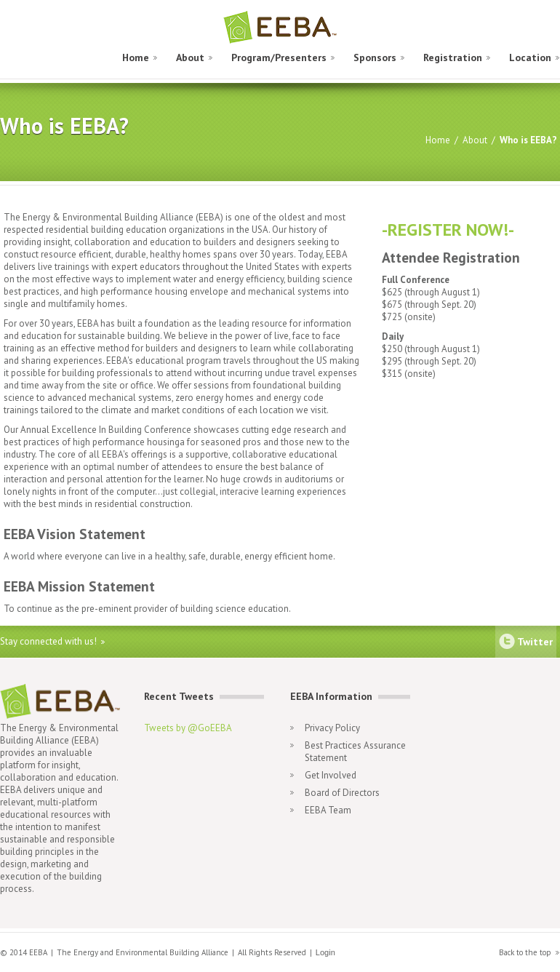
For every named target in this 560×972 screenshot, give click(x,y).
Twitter (535, 642)
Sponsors (375, 57)
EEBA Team (328, 810)
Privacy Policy (332, 728)
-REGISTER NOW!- (448, 230)
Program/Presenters (279, 57)
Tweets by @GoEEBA (188, 728)
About (190, 57)
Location (530, 57)
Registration (453, 57)
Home (136, 57)
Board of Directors (342, 793)
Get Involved (331, 775)
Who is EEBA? (528, 140)
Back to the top (525, 952)
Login (325, 952)
